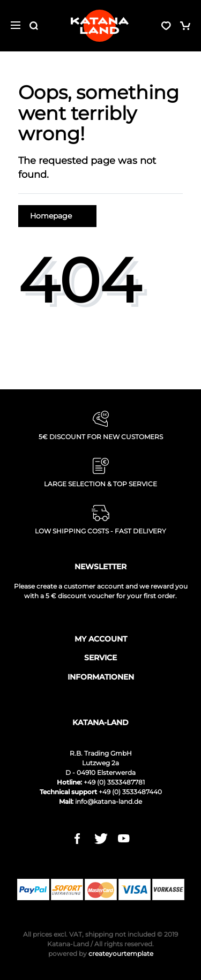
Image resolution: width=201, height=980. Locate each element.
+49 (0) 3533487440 (130, 792)
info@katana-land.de (109, 801)
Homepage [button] (57, 216)
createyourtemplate (101, 953)
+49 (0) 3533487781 (114, 782)
